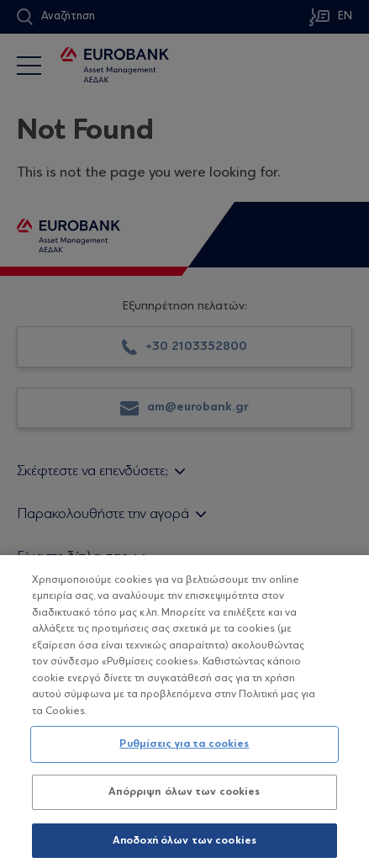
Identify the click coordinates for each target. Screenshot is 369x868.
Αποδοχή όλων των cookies (184, 847)
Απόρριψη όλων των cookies (184, 798)
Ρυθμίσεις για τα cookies (184, 751)
